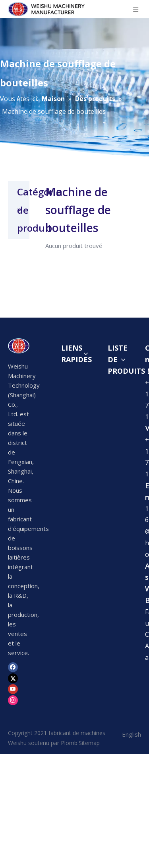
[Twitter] (13, 722)
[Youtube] (13, 733)
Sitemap (89, 787)
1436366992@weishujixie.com (52, 815)
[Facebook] (13, 711)
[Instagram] (13, 744)
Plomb (69, 787)
